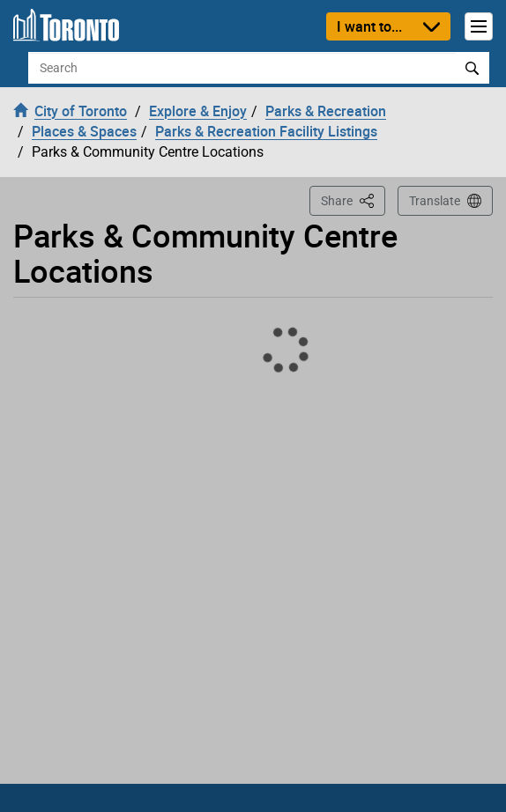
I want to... (369, 26)
